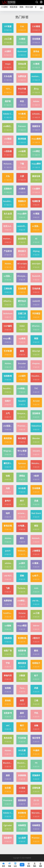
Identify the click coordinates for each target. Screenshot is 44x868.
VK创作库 (28, 858)
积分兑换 (29, 7)
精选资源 (14, 7)
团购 (21, 5)
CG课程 (5, 7)
